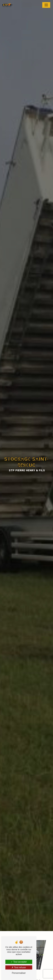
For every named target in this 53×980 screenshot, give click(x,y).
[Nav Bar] (46, 5)
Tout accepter (19, 962)
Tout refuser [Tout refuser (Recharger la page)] (19, 967)
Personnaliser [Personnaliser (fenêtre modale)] (19, 973)
